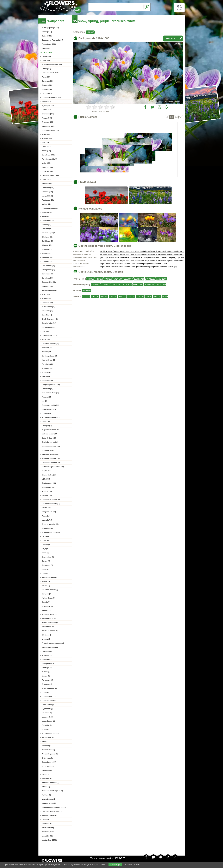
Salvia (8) (45, 553)
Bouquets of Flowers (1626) (52, 40)
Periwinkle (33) (48, 364)
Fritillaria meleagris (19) (51, 417)
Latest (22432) (47, 836)
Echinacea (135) (48, 188)
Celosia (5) (46, 602)
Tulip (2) (45, 742)
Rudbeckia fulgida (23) (51, 405)
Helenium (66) (47, 257)
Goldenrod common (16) (51, 463)
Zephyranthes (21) (49, 409)
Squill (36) (46, 339)
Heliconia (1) (47, 778)
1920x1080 (149, 285)
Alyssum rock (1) (48, 750)
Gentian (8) (46, 545)
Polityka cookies (132, 864)
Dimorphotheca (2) (49, 701)
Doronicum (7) (47, 565)
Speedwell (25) (48, 389)
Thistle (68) (46, 253)
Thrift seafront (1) (49, 828)
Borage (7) (46, 561)
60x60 (165, 296)
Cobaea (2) (46, 692)
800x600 (108, 279)
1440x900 (116, 285)
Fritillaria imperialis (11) (51, 504)
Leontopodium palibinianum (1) (54, 807)
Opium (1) (46, 820)
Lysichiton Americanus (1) (52, 811)
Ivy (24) (45, 401)
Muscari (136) (47, 184)
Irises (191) (46, 134)
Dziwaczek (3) (47, 651)
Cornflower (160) (48, 155)
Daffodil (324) (47, 93)
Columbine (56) (48, 274)
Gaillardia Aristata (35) (50, 344)
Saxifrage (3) (47, 668)
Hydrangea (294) (48, 106)
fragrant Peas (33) (49, 360)
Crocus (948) (47, 52)
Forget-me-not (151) (49, 159)
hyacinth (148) (47, 167)
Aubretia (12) (47, 491)
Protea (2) (46, 729)
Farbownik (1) (47, 770)
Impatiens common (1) (51, 783)
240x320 (104, 296)
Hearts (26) (46, 376)
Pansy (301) (46, 102)
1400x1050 (150, 279)
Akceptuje (115, 864)
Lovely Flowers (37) (49, 335)
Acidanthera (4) (48, 627)
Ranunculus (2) (48, 737)
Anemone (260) (48, 122)
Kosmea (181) (47, 138)
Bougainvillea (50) (49, 282)
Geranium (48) (47, 303)
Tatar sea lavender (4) (50, 647)
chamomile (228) (48, 126)
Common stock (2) (49, 696)
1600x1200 (162, 279)
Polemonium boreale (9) (51, 532)
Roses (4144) (47, 32)
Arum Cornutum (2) (49, 688)
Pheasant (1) (47, 824)
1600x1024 (127, 285)
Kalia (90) (46, 216)
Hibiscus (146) (47, 171)
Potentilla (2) (47, 725)
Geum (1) (45, 774)
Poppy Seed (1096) (49, 44)
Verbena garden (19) (50, 434)
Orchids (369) (47, 85)
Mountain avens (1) (49, 815)
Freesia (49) (46, 298)
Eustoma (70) (47, 249)
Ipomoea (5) (47, 610)
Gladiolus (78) (47, 237)
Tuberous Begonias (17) (51, 454)
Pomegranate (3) (48, 664)
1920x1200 (160, 285)
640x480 (90, 279)
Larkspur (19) (47, 426)
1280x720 (96, 285)
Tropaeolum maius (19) (51, 430)
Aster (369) (46, 77)
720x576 (99, 279)
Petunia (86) (47, 225)
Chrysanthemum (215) (50, 130)
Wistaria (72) (47, 245)
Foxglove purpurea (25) (51, 385)
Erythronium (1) (48, 766)
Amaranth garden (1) (50, 754)
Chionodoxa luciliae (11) (51, 499)
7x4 (181, 117)
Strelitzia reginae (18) (50, 442)
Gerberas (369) (48, 81)
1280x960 (128, 279)
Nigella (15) (46, 471)
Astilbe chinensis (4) (50, 631)
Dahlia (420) (47, 69)
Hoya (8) (45, 549)
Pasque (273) (47, 118)
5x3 (176, 117)
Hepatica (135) (47, 192)
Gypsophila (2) (48, 709)
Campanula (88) (48, 221)
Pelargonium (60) (48, 270)
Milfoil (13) (46, 479)
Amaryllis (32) (47, 368)
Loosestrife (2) (48, 717)
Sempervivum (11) (49, 512)
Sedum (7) (46, 582)
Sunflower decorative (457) (52, 65)
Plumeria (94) (47, 212)
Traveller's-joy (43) (49, 323)
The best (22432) (48, 832)
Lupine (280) (47, 110)
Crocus (90, 32)
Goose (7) (46, 569)
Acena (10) (46, 516)
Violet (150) (46, 163)
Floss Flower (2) (48, 705)
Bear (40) (45, 331)
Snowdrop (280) (48, 114)
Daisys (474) (47, 56)
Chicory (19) (47, 413)
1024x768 (118, 279)
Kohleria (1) (46, 795)
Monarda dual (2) (48, 721)
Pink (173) (46, 143)
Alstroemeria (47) (49, 307)
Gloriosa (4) (46, 635)
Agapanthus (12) (48, 487)
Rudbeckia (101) (48, 200)
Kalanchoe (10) (48, 528)
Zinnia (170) (46, 151)
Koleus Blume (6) (49, 598)
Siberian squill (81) (49, 233)
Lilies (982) (46, 48)
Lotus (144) (46, 179)
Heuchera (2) (47, 713)
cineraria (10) (47, 520)
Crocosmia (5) (47, 606)
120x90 (149, 296)
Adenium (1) (47, 746)
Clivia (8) (45, 541)
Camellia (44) (47, 315)
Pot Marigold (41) (48, 327)
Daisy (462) (46, 61)
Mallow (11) (46, 508)
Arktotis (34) (47, 352)
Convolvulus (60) (48, 266)
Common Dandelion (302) (52, 97)
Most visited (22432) (50, 840)
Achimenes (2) (47, 680)
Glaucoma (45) (48, 311)
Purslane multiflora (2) (50, 733)
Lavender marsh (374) (50, 73)
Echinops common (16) (51, 458)
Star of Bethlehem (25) (51, 393)
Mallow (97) (46, 204)
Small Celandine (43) (50, 319)
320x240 (95, 296)
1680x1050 (138, 285)
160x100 (122, 296)
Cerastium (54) (48, 278)
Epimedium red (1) (49, 762)
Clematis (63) (47, 262)
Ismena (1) (46, 787)
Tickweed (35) (47, 348)
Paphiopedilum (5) (49, 618)
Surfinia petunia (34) (50, 356)
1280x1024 (139, 279)
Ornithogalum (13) (49, 483)
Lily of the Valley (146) (50, 175)
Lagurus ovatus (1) (49, 803)
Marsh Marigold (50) (50, 290)
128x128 (140, 296)
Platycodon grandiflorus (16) (53, 467)
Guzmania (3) (47, 659)
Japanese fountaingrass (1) (52, 791)
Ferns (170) (46, 147)
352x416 (86, 296)
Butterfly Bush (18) (49, 438)
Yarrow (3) (46, 676)
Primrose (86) (47, 229)
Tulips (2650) (47, 36)
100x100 (157, 296)
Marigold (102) (47, 196)
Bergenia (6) (47, 594)
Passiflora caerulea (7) (51, 577)
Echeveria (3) (47, 655)
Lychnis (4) (46, 639)
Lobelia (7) (46, 573)
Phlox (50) (46, 294)
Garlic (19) (46, 422)
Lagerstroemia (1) (49, 799)
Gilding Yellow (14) (49, 475)
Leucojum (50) (47, 286)
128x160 (131, 296)
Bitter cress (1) (48, 758)
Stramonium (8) (48, 557)
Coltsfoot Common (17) (51, 446)
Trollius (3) (46, 672)
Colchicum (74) (48, 241)
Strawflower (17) (48, 450)
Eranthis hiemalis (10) (50, 524)
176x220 (113, 296)
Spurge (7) (46, 586)
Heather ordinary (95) (50, 208)
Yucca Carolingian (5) (50, 623)
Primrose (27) (47, 372)
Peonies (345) (47, 89)
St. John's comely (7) (50, 590)
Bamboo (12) (47, 495)
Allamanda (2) (47, 684)
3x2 (171, 117)
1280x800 (106, 285)
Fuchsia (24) (47, 397)
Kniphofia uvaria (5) (49, 614)
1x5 (167, 117)
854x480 (87, 291)
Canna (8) (46, 536)
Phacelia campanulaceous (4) (53, 643)
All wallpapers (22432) (50, 28)
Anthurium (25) (48, 381)
